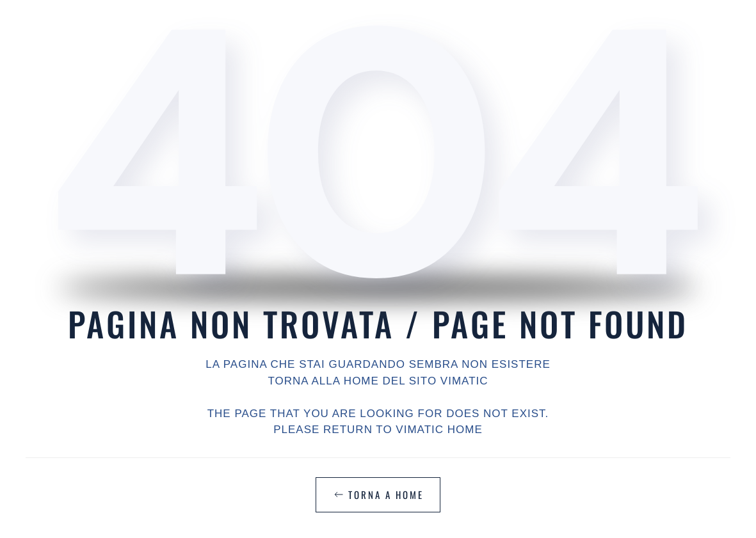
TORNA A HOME (378, 494)
